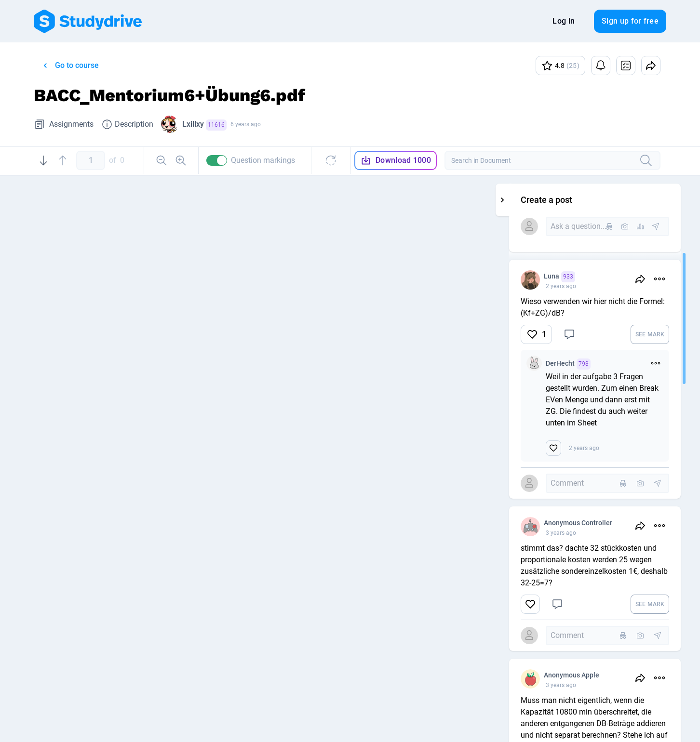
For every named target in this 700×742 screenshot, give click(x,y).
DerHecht (627, 364)
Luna (619, 277)
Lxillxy (204, 125)
